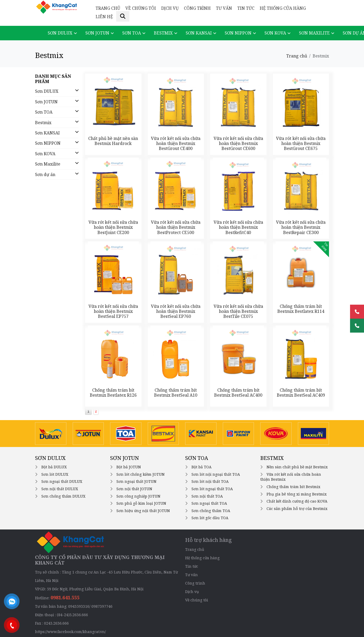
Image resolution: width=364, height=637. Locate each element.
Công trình (197, 8)
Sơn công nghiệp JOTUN (138, 496)
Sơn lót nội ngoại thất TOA (216, 474)
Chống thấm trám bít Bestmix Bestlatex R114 (301, 309)
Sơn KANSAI (199, 33)
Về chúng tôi (141, 8)
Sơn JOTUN (97, 33)
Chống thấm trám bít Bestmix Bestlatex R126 (113, 393)
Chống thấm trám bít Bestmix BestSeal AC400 (238, 393)
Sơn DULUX (60, 33)
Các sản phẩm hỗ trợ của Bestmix (297, 509)
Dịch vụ (170, 8)
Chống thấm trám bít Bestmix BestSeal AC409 (301, 393)
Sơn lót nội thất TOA (210, 481)
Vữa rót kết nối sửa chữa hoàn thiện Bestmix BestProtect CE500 (176, 227)
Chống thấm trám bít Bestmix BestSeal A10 (176, 393)
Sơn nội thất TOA (207, 496)
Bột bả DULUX (54, 467)
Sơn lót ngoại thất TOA (212, 489)
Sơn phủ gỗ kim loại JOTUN (141, 503)
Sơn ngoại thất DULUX (62, 481)
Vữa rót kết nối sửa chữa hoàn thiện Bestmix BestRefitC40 (238, 227)
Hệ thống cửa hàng (283, 8)
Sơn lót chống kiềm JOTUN (141, 474)
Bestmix (163, 33)
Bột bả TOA (201, 467)
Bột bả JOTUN (129, 467)
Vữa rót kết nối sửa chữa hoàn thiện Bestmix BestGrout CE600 (238, 143)
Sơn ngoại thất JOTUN (136, 481)
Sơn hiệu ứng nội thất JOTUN (143, 511)
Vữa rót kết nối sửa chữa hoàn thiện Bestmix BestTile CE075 (238, 311)
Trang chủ (108, 8)
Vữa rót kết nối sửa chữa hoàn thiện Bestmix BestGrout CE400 (176, 143)
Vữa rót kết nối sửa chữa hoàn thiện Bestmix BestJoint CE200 (113, 227)
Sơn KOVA (275, 33)
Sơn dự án (45, 174)
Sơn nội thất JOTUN (134, 489)
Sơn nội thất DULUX (60, 489)
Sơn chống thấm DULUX (63, 496)
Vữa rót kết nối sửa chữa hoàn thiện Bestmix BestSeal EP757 (113, 311)
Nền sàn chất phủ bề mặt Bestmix (297, 467)
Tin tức (246, 8)
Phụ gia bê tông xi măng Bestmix (297, 494)
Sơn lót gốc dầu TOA (210, 518)
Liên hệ (104, 17)
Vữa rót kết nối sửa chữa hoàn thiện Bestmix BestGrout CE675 (301, 143)
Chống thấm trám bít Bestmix (293, 487)
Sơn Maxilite (314, 33)
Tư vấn (224, 8)
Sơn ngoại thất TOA (209, 503)
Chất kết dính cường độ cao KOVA (297, 501)
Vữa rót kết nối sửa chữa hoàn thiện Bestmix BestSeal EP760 (176, 311)
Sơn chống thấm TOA (211, 511)
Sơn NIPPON (238, 33)
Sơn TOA (132, 33)
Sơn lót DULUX (55, 474)
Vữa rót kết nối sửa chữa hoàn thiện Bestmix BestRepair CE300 (301, 227)
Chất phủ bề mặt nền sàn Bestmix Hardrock (113, 141)
